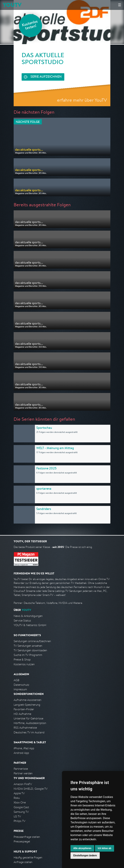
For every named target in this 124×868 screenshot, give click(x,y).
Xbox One (20, 802)
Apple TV (19, 793)
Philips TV (19, 821)
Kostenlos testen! (30, 25)
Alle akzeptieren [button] (82, 848)
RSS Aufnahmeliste (25, 728)
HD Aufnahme (22, 714)
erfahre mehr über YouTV (82, 100)
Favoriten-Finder (24, 709)
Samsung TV (21, 812)
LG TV (17, 816)
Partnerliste (21, 769)
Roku (17, 798)
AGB (16, 680)
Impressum (20, 689)
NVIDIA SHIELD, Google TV (31, 789)
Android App (21, 753)
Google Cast (21, 807)
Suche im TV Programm (28, 655)
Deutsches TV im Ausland (29, 732)
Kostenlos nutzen (24, 664)
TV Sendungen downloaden (30, 650)
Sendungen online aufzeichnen (32, 641)
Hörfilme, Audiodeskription (30, 723)
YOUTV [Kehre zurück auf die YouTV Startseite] (12, 5)
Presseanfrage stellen (27, 837)
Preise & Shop (22, 660)
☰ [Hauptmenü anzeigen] (120, 5)
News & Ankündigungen (28, 616)
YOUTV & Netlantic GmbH (30, 625)
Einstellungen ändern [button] (85, 855)
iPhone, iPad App (24, 748)
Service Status (22, 621)
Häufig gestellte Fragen (28, 858)
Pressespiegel (22, 841)
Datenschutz (21, 685)
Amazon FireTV (23, 784)
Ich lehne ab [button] (105, 848)
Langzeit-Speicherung (27, 705)
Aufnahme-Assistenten (28, 700)
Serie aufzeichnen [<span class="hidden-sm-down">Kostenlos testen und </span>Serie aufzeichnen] (46, 77)
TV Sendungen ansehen (28, 646)
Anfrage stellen (23, 862)
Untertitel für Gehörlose (28, 718)
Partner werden (23, 773)
